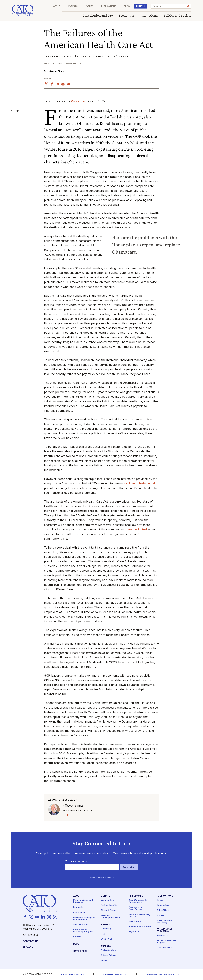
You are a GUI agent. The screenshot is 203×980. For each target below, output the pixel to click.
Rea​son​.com (78, 101)
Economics (127, 16)
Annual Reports (81, 925)
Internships (162, 935)
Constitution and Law (98, 16)
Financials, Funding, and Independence (85, 919)
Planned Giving (108, 910)
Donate (141, 6)
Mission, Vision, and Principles (83, 901)
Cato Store (80, 951)
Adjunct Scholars (109, 955)
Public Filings (163, 910)
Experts (73, 6)
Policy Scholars (108, 950)
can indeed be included (139, 483)
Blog (127, 6)
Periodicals (136, 896)
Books (160, 900)
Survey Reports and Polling (164, 922)
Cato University (164, 948)
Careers (77, 937)
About (57, 6)
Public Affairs (80, 912)
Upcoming (106, 929)
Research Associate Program (167, 942)
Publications (109, 6)
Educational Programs (165, 930)
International (149, 16)
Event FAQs (107, 939)
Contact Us (30, 941)
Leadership (79, 907)
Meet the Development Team (111, 916)
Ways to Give (107, 900)
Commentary (163, 905)
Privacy (28, 948)
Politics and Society (178, 16)
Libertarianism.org (73, 974)
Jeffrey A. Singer (56, 71)
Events (90, 6)
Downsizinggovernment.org (163, 974)
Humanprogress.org (115, 974)
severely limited (136, 529)
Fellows (105, 960)
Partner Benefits (109, 905)
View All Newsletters (102, 877)
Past (103, 934)
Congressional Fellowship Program (83, 931)
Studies (160, 915)
